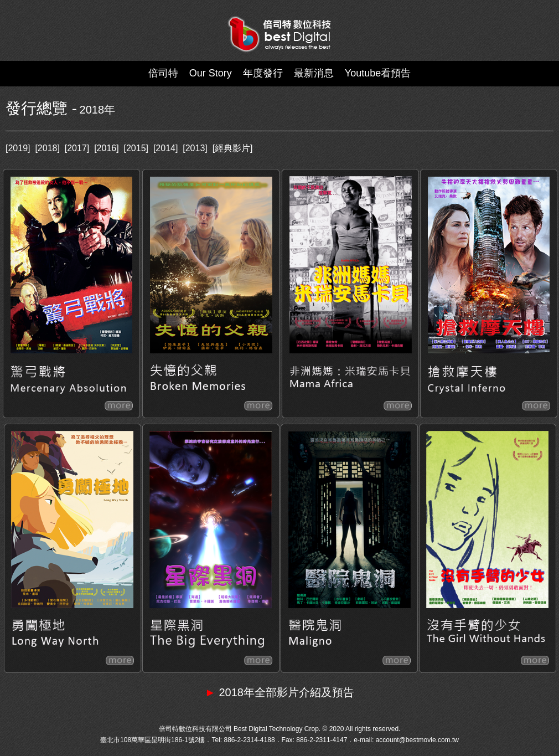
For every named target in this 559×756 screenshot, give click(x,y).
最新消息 (314, 73)
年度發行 (263, 73)
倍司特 (163, 73)
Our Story (211, 73)
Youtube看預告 (378, 73)
